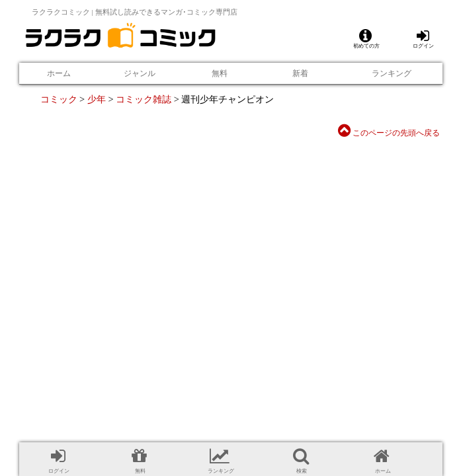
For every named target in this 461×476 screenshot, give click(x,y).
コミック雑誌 (144, 99)
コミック (59, 99)
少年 (97, 99)
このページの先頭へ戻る (389, 133)
